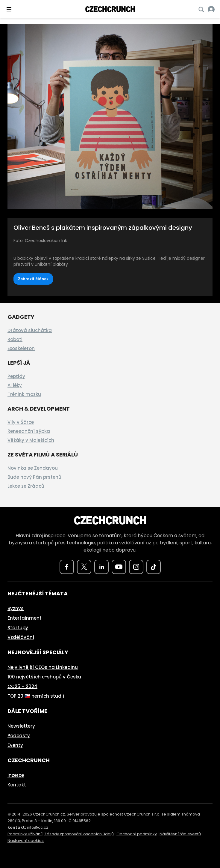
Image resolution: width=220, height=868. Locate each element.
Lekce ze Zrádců (26, 486)
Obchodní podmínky (137, 834)
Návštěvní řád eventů (180, 834)
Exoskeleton (21, 348)
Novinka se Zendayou (33, 468)
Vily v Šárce (21, 422)
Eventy (15, 745)
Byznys (16, 608)
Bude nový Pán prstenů (34, 477)
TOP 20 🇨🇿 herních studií (36, 696)
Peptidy (16, 376)
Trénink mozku (24, 394)
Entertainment (25, 618)
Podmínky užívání (25, 834)
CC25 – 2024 (22, 686)
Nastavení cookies (26, 841)
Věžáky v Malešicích (31, 440)
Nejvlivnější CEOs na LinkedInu (43, 667)
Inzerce (16, 775)
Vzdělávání (21, 637)
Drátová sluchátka (30, 330)
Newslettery (21, 726)
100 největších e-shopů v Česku (44, 677)
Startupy (18, 628)
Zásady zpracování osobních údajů (79, 834)
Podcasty (19, 736)
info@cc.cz (38, 827)
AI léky (15, 385)
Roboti (15, 339)
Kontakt (17, 785)
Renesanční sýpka (29, 431)
